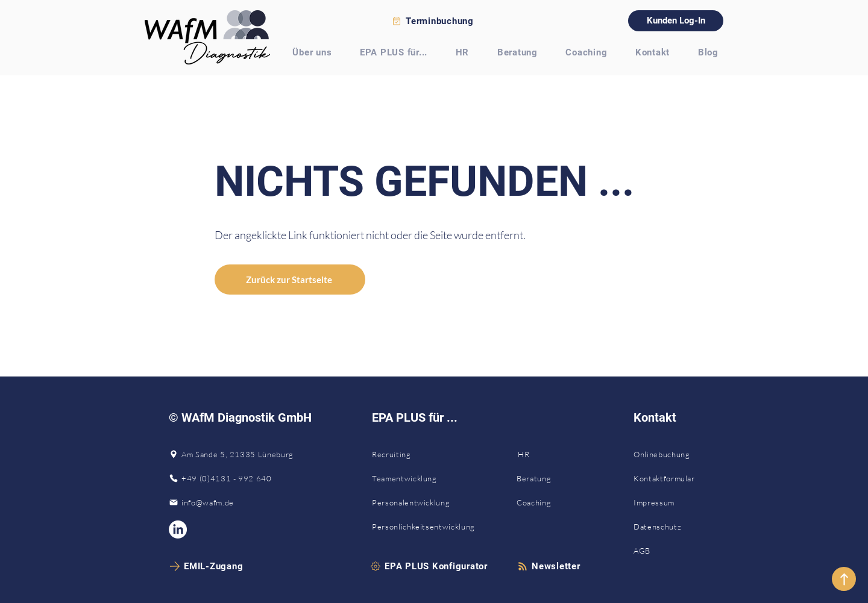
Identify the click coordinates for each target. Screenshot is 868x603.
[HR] (558, 454)
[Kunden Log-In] (676, 21)
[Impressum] (658, 502)
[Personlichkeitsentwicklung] (430, 526)
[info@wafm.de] (235, 502)
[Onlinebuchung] (673, 454)
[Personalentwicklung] (430, 502)
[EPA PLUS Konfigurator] (429, 566)
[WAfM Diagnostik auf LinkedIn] (178, 530)
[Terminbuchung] (434, 21)
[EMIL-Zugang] (207, 566)
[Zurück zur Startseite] (290, 280)
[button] (549, 566)
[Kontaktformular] (673, 478)
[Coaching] (558, 502)
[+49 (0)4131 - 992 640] (235, 478)
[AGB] (643, 551)
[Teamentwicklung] (430, 478)
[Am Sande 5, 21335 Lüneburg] (235, 454)
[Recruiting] (430, 454)
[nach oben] (844, 579)
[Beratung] (558, 478)
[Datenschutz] (660, 526)
